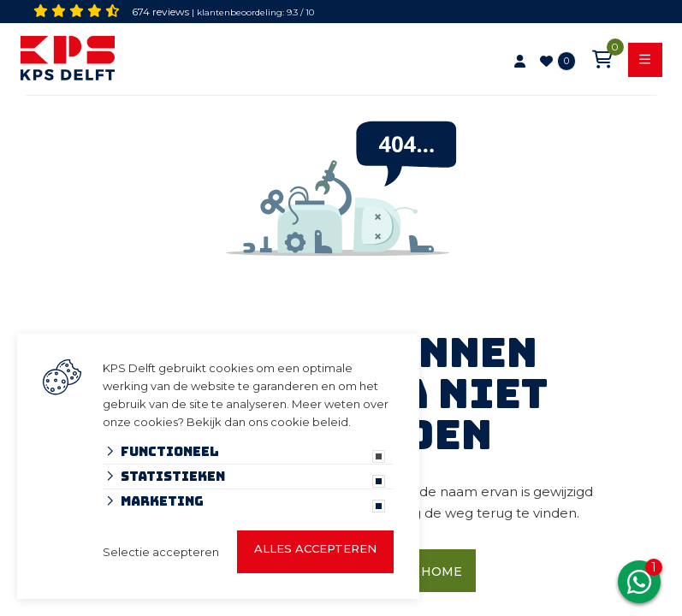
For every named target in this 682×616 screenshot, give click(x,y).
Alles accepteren (315, 548)
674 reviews (160, 12)
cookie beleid (309, 422)
